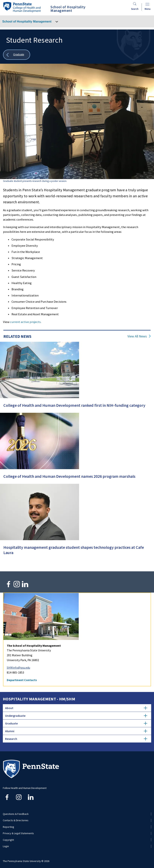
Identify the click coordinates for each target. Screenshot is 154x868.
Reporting (8, 827)
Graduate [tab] (76, 723)
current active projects (25, 322)
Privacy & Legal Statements (18, 833)
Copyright (8, 840)
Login (6, 846)
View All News (137, 336)
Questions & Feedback (16, 814)
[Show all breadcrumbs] (17, 55)
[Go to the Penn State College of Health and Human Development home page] (22, 7)
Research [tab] (76, 739)
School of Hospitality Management (27, 22)
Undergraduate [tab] (76, 716)
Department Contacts (22, 680)
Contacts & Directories (16, 820)
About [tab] (76, 708)
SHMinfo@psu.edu (18, 668)
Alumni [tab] (76, 731)
